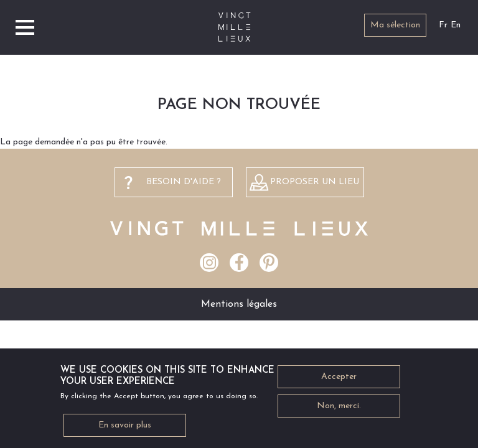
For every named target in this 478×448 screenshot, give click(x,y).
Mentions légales (239, 304)
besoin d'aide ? (184, 182)
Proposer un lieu (315, 182)
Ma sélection (395, 25)
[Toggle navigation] (25, 27)
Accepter (339, 380)
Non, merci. (339, 410)
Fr (443, 25)
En (456, 25)
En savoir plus (125, 429)
